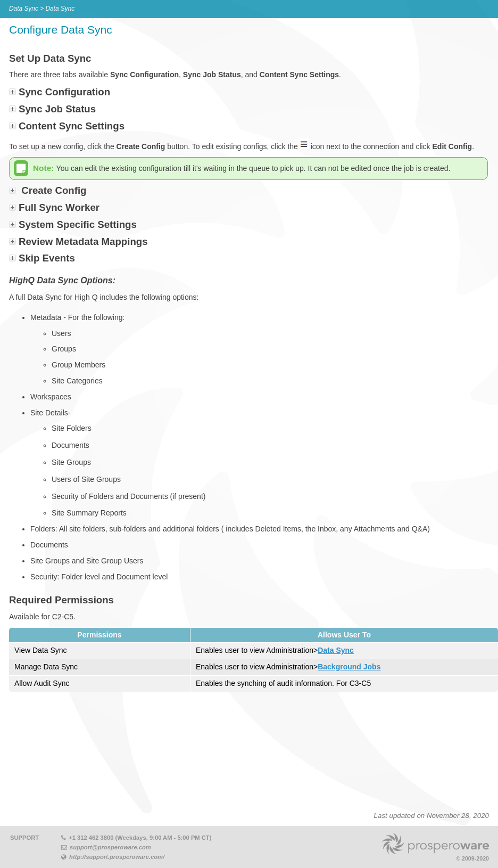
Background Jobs (349, 667)
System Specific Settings (78, 224)
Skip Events (47, 258)
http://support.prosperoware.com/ (117, 857)
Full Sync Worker (59, 207)
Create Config (54, 190)
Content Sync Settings (72, 126)
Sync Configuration (64, 92)
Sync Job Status (57, 109)
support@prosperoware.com (110, 847)
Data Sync (336, 650)
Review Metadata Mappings (83, 241)
